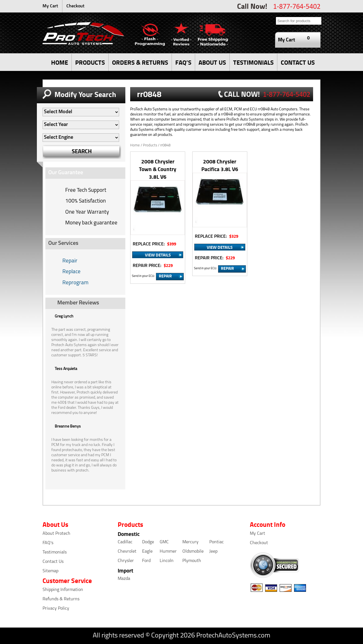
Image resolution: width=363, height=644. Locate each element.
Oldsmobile (193, 552)
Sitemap (50, 571)
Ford (146, 561)
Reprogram (75, 283)
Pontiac (217, 542)
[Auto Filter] (81, 112)
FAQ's (48, 543)
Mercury (190, 542)
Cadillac (125, 542)
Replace (71, 272)
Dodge (148, 542)
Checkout (75, 6)
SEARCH (82, 151)
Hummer (168, 552)
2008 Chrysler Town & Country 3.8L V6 (158, 169)
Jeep (213, 552)
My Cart (50, 6)
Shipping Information (63, 590)
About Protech (56, 534)
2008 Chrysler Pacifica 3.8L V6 (220, 165)
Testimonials (55, 552)
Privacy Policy (56, 609)
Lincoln (167, 561)
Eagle (147, 552)
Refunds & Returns (61, 599)
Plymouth (192, 561)
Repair (70, 261)
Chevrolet (127, 552)
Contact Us (53, 562)
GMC (164, 542)
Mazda (124, 579)
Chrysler (126, 561)
